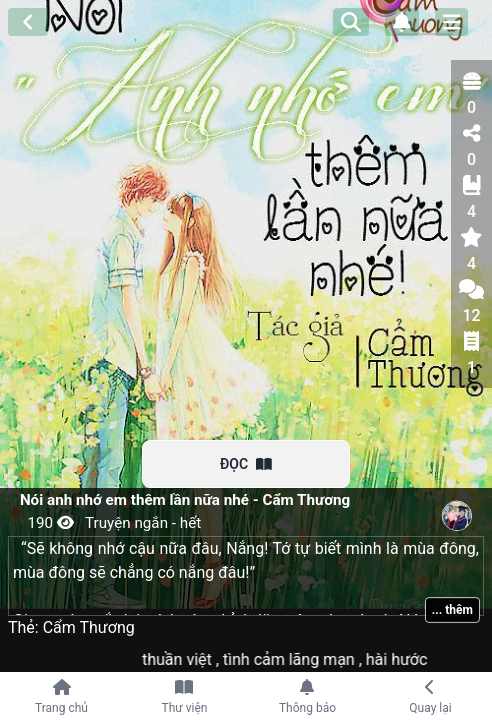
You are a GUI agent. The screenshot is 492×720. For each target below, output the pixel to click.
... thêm (452, 610)
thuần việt (188, 659)
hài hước (407, 659)
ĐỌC (246, 464)
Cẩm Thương (89, 627)
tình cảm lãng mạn (300, 659)
